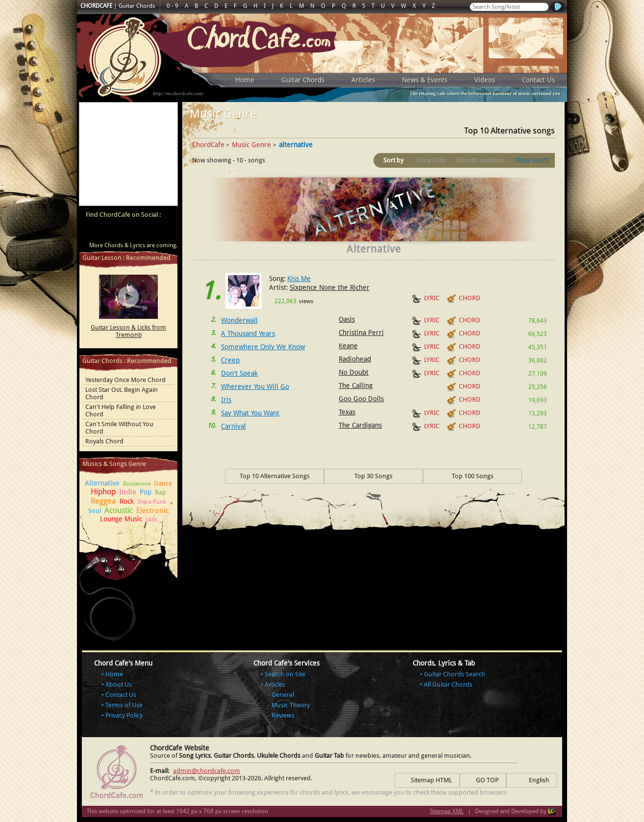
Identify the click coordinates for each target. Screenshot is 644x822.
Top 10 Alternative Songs (275, 476)
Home (245, 80)
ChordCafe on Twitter (129, 232)
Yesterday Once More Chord (125, 380)
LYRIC (426, 299)
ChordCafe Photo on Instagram (166, 232)
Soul (95, 511)
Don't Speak (239, 373)
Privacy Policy (124, 715)
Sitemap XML (447, 811)
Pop (146, 492)
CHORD (463, 299)
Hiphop (103, 492)
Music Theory (291, 705)
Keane (348, 346)
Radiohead (355, 359)
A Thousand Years (248, 334)
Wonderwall (239, 320)
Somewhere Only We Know (263, 347)
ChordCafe (208, 145)
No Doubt (354, 372)
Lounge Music (121, 519)
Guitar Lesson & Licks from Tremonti (128, 331)
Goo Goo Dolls (361, 399)
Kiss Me (299, 279)
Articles (363, 80)
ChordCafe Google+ (148, 232)
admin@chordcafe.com (207, 771)
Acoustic (119, 510)
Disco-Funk (152, 502)
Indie (128, 492)
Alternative (102, 483)
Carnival (234, 426)
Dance (163, 483)
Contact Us (538, 80)
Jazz (151, 519)
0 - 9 (173, 6)
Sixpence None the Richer (330, 287)
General (283, 695)
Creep (230, 360)
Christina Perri (361, 333)
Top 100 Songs (473, 476)
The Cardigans (360, 425)
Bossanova (137, 484)
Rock (127, 501)
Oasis (347, 319)
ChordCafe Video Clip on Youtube (92, 232)
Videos (485, 80)
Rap (161, 492)
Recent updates (481, 160)
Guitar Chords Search (455, 674)
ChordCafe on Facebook (110, 232)
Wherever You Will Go (255, 386)
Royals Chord (104, 441)
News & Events (425, 80)
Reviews (283, 715)
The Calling (356, 385)
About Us (119, 684)
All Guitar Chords (448, 684)
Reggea (103, 501)
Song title (431, 160)
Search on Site (285, 674)
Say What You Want (250, 413)
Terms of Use (124, 705)
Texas (347, 412)
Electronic (153, 511)
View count (532, 160)
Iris (226, 400)
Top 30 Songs (373, 476)
